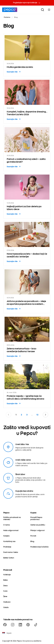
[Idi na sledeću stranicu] (45, 415)
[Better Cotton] (9, 558)
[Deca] (5, 585)
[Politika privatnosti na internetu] (14, 518)
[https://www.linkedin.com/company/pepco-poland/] (21, 625)
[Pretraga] (42, 10)
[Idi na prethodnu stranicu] (9, 415)
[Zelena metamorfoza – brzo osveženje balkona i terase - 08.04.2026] (27, 338)
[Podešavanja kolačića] (39, 547)
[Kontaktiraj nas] (9, 541)
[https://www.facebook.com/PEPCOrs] (5, 625)
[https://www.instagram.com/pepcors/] (13, 625)
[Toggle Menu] (49, 10)
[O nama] (7, 525)
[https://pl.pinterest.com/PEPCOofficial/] (29, 625)
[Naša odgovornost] (11, 530)
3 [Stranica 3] (27, 415)
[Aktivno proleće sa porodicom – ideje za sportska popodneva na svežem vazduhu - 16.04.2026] (27, 291)
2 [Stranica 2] (21, 415)
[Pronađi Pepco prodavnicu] (41, 518)
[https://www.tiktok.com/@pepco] (36, 625)
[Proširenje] (7, 547)
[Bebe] (5, 580)
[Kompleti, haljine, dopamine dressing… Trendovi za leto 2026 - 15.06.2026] (27, 101)
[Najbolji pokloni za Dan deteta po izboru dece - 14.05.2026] (27, 196)
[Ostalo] (6, 607)
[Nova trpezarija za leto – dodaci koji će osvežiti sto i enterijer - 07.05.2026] (27, 243)
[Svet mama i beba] (11, 552)
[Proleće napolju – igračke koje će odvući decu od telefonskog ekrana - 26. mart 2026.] (27, 385)
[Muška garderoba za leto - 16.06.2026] (27, 55)
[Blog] (32, 541)
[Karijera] (6, 536)
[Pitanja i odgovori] (38, 530)
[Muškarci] (7, 602)
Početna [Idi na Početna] (7, 17)
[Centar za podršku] (38, 525)
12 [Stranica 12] (37, 415)
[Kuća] (5, 591)
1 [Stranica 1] (16, 415)
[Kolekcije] (7, 574)
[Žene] (5, 596)
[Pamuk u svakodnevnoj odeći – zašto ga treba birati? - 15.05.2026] (27, 148)
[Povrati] (33, 536)
